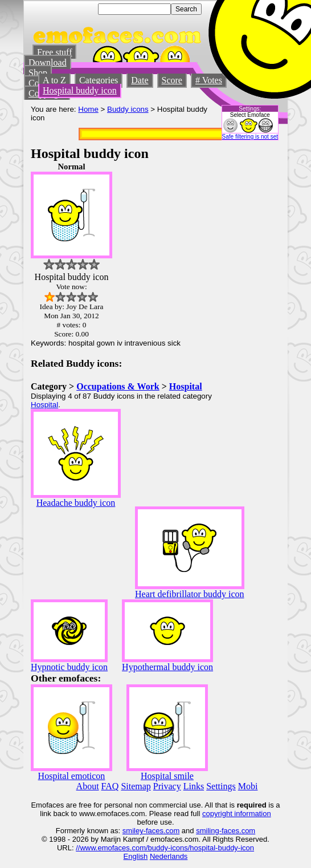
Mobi (248, 786)
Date (140, 80)
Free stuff (54, 52)
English (136, 856)
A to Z (54, 80)
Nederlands (169, 856)
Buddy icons (128, 109)
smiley (133, 831)
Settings (221, 786)
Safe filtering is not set (250, 137)
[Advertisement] (246, 333)
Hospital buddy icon (80, 90)
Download (48, 62)
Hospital (186, 386)
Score (172, 80)
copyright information (237, 814)
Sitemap (136, 786)
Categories (99, 80)
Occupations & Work (118, 386)
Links (194, 786)
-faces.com (162, 831)
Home (88, 109)
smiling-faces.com (226, 831)
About (88, 786)
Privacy (167, 786)
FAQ (110, 786)
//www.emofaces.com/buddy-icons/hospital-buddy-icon (165, 848)
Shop (38, 73)
